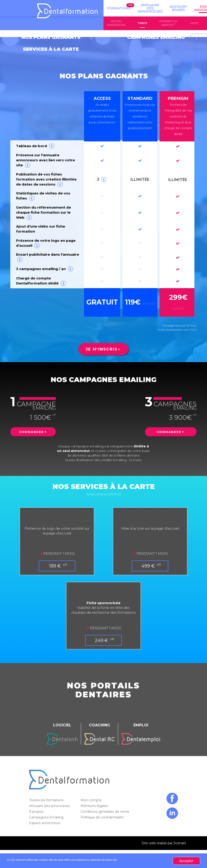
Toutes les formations (47, 789)
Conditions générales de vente (105, 800)
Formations (119, 8)
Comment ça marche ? (168, 23)
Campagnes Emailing (47, 806)
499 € (149, 555)
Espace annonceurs (45, 812)
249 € (102, 629)
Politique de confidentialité (103, 806)
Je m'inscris (102, 337)
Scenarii (180, 832)
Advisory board (178, 8)
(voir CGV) (190, 318)
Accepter (186, 861)
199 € (56, 555)
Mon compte (92, 789)
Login (194, 23)
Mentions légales (95, 795)
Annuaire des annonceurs (150, 8)
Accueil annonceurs (116, 23)
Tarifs (142, 23)
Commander (31, 421)
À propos (37, 800)
